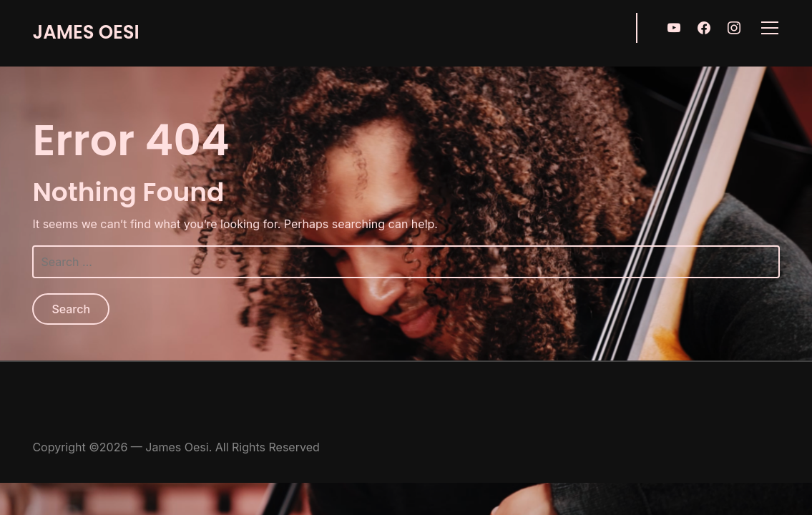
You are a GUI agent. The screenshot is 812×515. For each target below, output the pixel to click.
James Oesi (86, 32)
